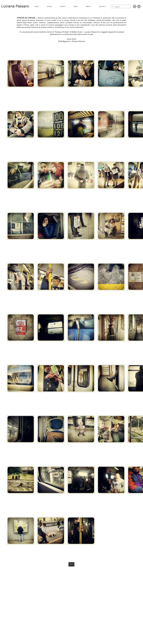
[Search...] (120, 7)
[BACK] (71, 564)
